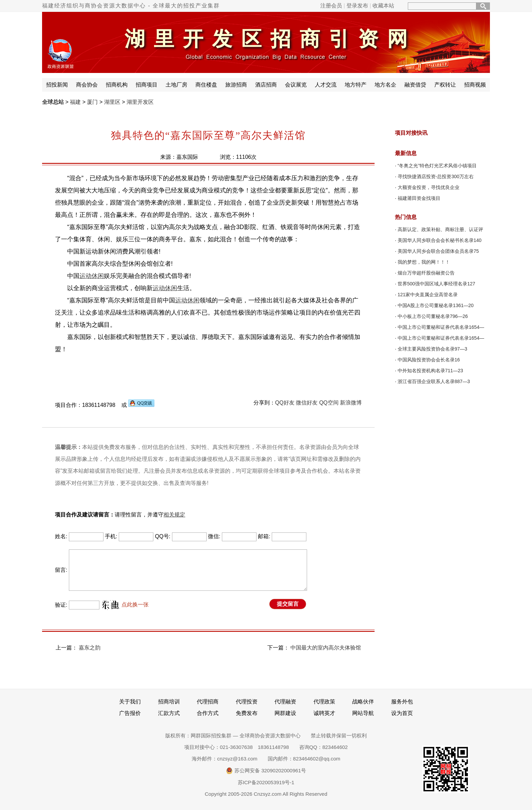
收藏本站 (383, 6)
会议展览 (296, 85)
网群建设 (285, 713)
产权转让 (445, 85)
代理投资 (247, 702)
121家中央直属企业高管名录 (428, 295)
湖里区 (112, 102)
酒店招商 (266, 85)
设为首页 (402, 713)
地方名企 (385, 85)
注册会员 (331, 6)
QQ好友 (285, 403)
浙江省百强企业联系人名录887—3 (434, 381)
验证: (61, 605)
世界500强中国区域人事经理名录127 (436, 284)
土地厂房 (176, 85)
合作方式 (208, 713)
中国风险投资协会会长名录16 (429, 360)
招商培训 (169, 702)
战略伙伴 (363, 702)
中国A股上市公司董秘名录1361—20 (436, 305)
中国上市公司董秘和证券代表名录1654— (441, 327)
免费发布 (247, 713)
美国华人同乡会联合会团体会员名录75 (438, 251)
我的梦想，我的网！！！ (424, 262)
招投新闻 (57, 85)
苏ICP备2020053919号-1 (266, 782)
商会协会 (87, 85)
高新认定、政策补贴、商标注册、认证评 (440, 229)
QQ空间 (329, 403)
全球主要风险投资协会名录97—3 (432, 349)
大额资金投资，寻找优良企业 (429, 187)
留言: (61, 570)
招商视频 (475, 85)
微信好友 (307, 403)
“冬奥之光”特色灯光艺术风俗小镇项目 (437, 166)
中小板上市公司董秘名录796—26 (433, 316)
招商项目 (147, 85)
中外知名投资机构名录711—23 (430, 371)
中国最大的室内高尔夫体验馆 (326, 648)
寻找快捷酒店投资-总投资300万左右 (436, 176)
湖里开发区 (140, 102)
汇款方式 (169, 713)
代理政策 (324, 702)
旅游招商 (236, 85)
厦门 (92, 102)
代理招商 (208, 702)
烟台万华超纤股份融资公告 (426, 273)
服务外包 (402, 702)
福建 (75, 102)
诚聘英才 (324, 713)
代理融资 (285, 702)
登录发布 (357, 6)
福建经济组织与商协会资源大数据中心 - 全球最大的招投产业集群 (131, 6)
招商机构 (117, 85)
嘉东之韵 (90, 648)
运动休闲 (92, 276)
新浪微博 (351, 403)
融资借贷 (415, 85)
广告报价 (130, 713)
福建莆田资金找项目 (419, 198)
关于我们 (130, 702)
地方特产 (356, 85)
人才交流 (326, 85)
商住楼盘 (206, 85)
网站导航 (363, 713)
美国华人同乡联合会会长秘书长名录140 (440, 240)
